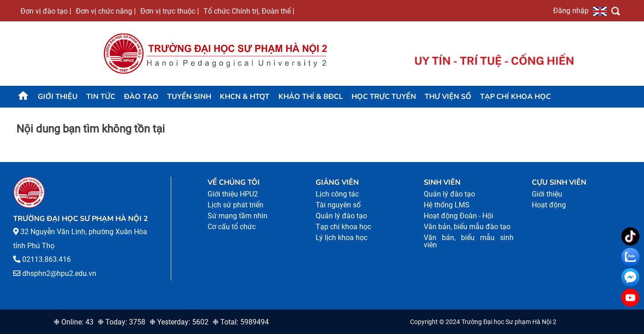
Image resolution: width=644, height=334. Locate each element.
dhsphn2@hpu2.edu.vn (59, 273)
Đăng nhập (571, 10)
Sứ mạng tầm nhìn (238, 216)
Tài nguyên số (338, 205)
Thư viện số (448, 97)
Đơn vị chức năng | (106, 11)
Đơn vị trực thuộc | (170, 11)
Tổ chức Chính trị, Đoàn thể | (249, 11)
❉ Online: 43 (74, 322)
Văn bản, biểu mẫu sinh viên (469, 241)
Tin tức (101, 97)
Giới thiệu (58, 97)
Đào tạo (141, 97)
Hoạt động (549, 205)
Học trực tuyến (384, 97)
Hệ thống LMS (447, 205)
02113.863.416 (47, 259)
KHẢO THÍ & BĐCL (311, 97)
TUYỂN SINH (189, 97)
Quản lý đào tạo (341, 216)
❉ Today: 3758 (121, 322)
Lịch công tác (337, 194)
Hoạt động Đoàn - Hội (458, 216)
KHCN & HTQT (245, 97)
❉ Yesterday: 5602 (179, 322)
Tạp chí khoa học (515, 97)
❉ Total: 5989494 (241, 322)
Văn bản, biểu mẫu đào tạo (467, 227)
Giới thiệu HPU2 (233, 194)
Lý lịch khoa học (342, 238)
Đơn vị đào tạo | (46, 11)
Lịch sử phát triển (235, 205)
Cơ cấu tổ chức (232, 227)
